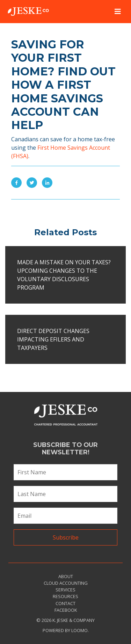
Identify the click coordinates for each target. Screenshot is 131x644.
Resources (65, 596)
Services (65, 590)
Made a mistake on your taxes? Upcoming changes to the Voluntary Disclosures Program (64, 275)
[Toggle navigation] (118, 12)
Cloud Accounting (66, 583)
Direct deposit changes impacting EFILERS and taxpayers (53, 339)
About (66, 576)
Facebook (66, 610)
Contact (65, 603)
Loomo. (80, 630)
